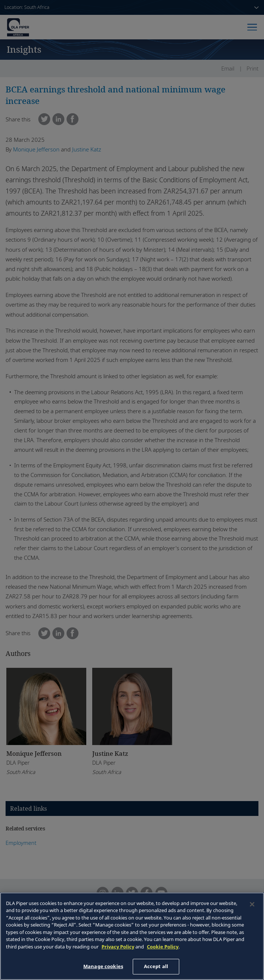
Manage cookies (103, 966)
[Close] (252, 904)
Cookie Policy (163, 947)
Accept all (156, 966)
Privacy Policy (118, 947)
